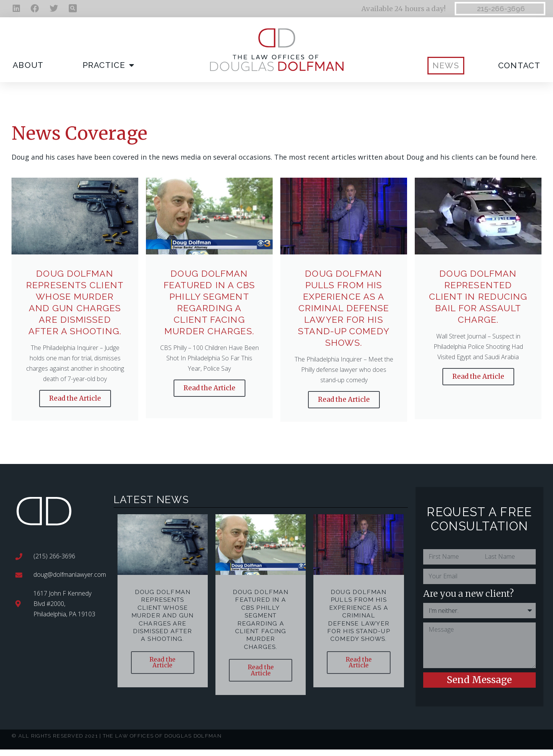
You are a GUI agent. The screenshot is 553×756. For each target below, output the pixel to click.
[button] (73, 8)
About (28, 65)
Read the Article (75, 398)
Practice (109, 65)
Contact (519, 65)
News (446, 65)
